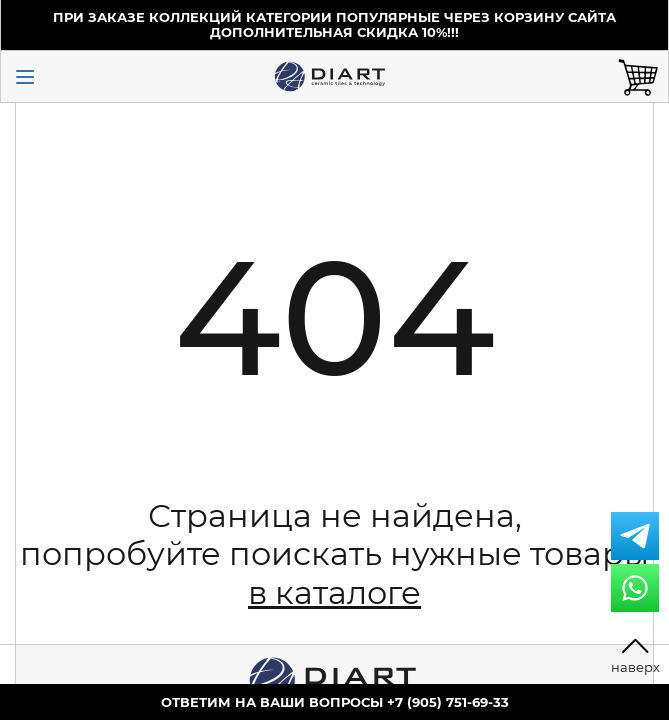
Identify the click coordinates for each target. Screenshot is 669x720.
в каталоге (334, 592)
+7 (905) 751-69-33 (448, 702)
